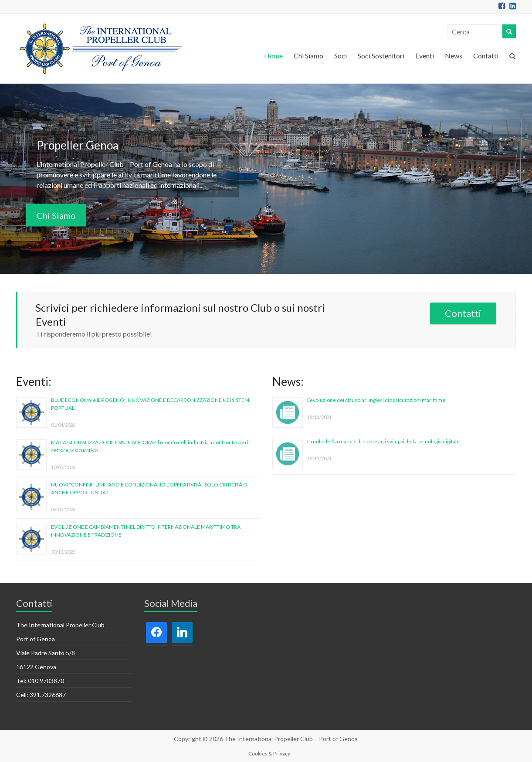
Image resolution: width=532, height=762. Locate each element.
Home (273, 56)
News (454, 56)
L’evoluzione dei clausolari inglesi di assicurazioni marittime (376, 400)
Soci (341, 56)
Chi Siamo (308, 56)
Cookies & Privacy (269, 753)
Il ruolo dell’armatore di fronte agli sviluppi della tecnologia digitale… (385, 441)
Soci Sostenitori (381, 56)
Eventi (425, 56)
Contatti (486, 56)
